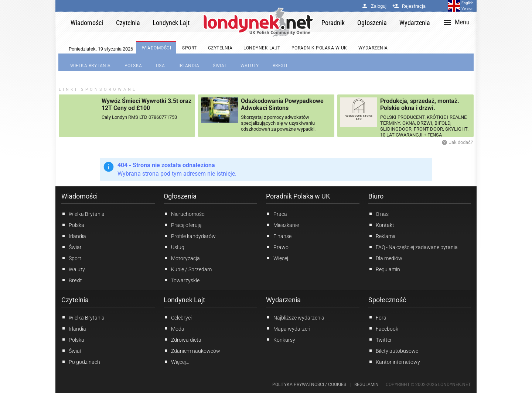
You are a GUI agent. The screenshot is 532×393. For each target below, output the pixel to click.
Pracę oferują (183, 225)
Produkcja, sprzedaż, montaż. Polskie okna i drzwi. (420, 104)
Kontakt (381, 225)
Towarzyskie (182, 280)
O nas (378, 214)
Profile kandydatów (190, 236)
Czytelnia (75, 300)
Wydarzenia (283, 300)
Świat (71, 247)
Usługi (175, 247)
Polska (73, 225)
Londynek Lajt (184, 300)
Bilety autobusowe (393, 351)
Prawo (277, 247)
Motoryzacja (182, 258)
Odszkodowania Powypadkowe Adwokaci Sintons (282, 104)
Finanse (279, 236)
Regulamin (384, 269)
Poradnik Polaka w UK (298, 196)
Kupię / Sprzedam (188, 269)
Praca (277, 214)
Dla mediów (385, 258)
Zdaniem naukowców (192, 351)
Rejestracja (409, 6)
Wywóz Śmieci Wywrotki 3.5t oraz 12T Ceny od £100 (146, 104)
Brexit (72, 280)
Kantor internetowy (394, 362)
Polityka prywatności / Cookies (309, 385)
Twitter (380, 339)
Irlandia (74, 236)
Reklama (382, 236)
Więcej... (176, 362)
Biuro (376, 196)
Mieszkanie (282, 225)
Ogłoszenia (180, 196)
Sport (71, 258)
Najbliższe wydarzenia (295, 317)
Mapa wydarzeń (288, 328)
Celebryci (178, 317)
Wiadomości (79, 196)
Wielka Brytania (83, 214)
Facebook (383, 328)
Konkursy (281, 339)
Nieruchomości (185, 214)
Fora (377, 317)
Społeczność (387, 300)
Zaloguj (374, 6)
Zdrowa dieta (183, 339)
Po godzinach (81, 362)
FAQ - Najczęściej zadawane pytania (413, 247)
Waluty (73, 269)
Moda (174, 328)
